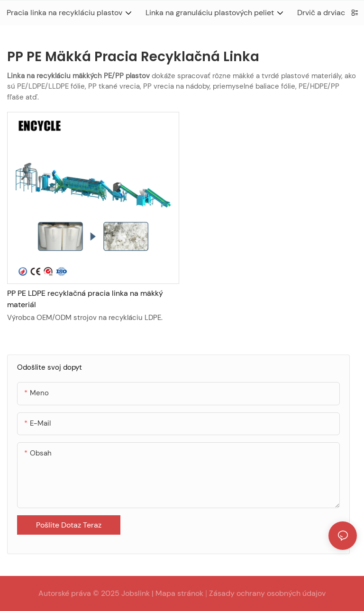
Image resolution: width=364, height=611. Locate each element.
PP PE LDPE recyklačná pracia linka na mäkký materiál (85, 299)
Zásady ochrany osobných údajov (267, 593)
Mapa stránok (179, 593)
